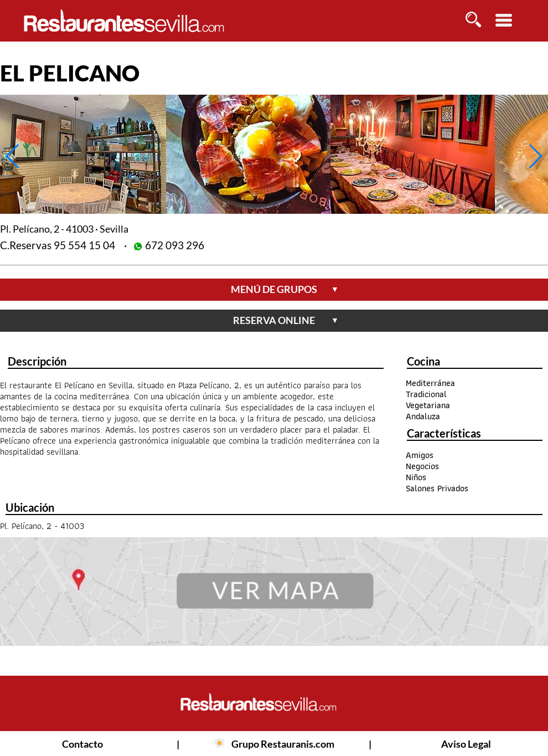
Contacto (82, 744)
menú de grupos (285, 289)
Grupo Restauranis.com (283, 744)
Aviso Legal (466, 744)
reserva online (286, 320)
